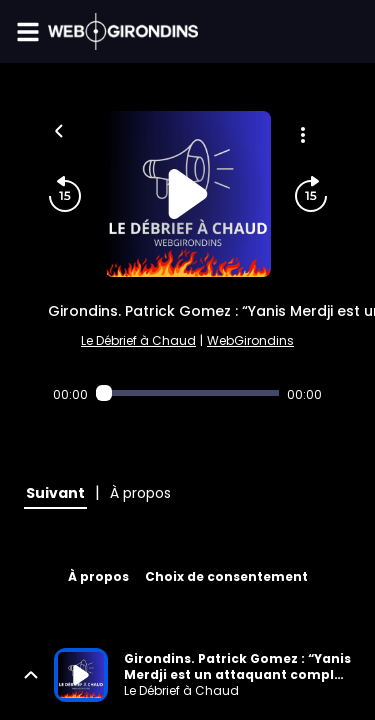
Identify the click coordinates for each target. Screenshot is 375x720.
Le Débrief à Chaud (138, 340)
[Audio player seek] (188, 393)
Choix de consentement (226, 576)
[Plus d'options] (303, 135)
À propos (98, 576)
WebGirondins (250, 340)
